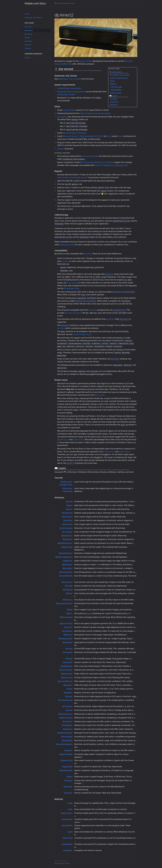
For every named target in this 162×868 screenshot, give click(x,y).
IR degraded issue (71, 288)
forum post (100, 395)
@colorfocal (67, 517)
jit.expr (75, 283)
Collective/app (116, 87)
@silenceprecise (65, 714)
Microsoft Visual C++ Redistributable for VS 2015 (83, 136)
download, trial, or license (70, 79)
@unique (68, 780)
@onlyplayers (66, 666)
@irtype (69, 659)
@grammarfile (66, 623)
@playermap (66, 674)
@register (68, 693)
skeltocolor (67, 838)
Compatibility (116, 90)
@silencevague (66, 718)
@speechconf (66, 760)
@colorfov (68, 520)
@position (68, 685)
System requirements (119, 78)
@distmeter (67, 565)
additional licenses (67, 245)
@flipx (69, 610)
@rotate (68, 696)
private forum (63, 440)
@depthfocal (66, 536)
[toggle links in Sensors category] (49, 58)
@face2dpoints (66, 572)
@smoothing (66, 737)
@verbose (68, 787)
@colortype (67, 532)
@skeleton (67, 729)
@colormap (67, 524)
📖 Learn (113, 96)
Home (27, 14)
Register (61, 149)
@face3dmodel (66, 576)
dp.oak (27, 38)
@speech (68, 750)
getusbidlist (67, 825)
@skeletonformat (64, 733)
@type (69, 777)
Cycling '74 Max (85, 61)
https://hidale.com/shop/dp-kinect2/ (95, 113)
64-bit (109, 136)
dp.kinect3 (28, 34)
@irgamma (67, 642)
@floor (69, 613)
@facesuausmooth (64, 603)
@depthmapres (65, 553)
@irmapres (67, 652)
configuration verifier (66, 94)
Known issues (116, 93)
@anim (69, 509)
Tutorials (28, 48)
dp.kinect (28, 27)
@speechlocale (66, 770)
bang (70, 803)
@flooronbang (66, 617)
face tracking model (90, 156)
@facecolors (67, 582)
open (70, 832)
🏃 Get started (115, 72)
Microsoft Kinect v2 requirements (71, 92)
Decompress (62, 117)
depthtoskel (67, 819)
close (70, 809)
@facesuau (67, 600)
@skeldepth (67, 725)
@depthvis (67, 561)
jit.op (69, 283)
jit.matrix (65, 261)
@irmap (69, 649)
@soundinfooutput (64, 744)
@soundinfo (67, 740)
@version (68, 793)
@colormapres (66, 528)
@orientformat (66, 670)
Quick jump (115, 69)
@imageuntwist (65, 639)
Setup (112, 81)
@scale (69, 710)
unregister (67, 850)
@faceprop (67, 590)
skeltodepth (67, 844)
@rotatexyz (67, 706)
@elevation (67, 568)
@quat (69, 689)
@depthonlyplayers (64, 557)
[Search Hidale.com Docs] (81, 3)
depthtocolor (66, 813)
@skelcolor (67, 721)
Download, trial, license (33, 18)
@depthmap (67, 547)
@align (69, 505)
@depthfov (67, 539)
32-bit (121, 136)
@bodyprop (67, 513)
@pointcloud (66, 677)
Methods (28, 45)
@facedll (68, 586)
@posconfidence (65, 681)
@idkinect (68, 635)
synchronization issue (82, 334)
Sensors (28, 58)
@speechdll (67, 767)
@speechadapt (66, 754)
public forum (78, 440)
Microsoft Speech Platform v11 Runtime (97, 162)
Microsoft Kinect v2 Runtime (75, 133)
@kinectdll (67, 662)
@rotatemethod (65, 700)
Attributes (28, 41)
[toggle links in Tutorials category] (49, 48)
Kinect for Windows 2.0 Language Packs (111, 165)
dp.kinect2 (29, 30)
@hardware (67, 631)
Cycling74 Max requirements (69, 88)
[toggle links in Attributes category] (49, 41)
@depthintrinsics (65, 543)
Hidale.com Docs (35, 3)
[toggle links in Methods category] (49, 45)
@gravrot (68, 627)
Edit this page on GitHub (62, 863)
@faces (69, 593)
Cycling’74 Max (69, 110)
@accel (69, 501)
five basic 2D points (73, 313)
